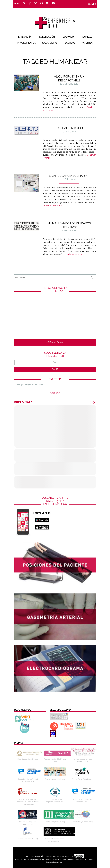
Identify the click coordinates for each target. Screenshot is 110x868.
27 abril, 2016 (69, 131)
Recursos (69, 43)
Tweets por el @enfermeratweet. (29, 384)
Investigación (47, 37)
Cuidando (68, 37)
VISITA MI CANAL (55, 342)
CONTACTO (92, 4)
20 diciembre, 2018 (69, 84)
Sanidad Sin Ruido (69, 128)
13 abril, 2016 (69, 179)
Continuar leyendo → (53, 205)
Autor (17, 3)
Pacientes (87, 43)
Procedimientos (27, 43)
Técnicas (87, 37)
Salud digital (50, 43)
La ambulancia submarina (69, 176)
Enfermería (25, 37)
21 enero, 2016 (69, 231)
